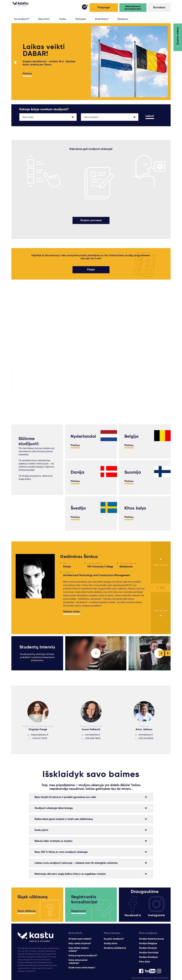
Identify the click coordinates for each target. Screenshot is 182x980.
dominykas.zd (27, 619)
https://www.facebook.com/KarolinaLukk (32, 617)
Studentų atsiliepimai (115, 947)
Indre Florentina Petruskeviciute (26, 617)
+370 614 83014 (146, 738)
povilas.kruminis (28, 615)
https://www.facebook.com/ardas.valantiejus (32, 620)
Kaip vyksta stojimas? (80, 943)
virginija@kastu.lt (40, 734)
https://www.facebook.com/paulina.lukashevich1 (32, 617)
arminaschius (26, 615)
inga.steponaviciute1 (31, 615)
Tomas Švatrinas (28, 615)
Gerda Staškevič (28, 615)
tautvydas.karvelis (29, 615)
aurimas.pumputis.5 (30, 615)
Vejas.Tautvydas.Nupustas (34, 615)
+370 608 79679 (93, 738)
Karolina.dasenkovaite (32, 619)
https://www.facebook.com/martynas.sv (32, 617)
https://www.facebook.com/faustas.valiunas (32, 617)
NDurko (23, 615)
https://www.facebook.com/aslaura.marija (32, 617)
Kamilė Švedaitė (28, 615)
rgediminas (25, 615)
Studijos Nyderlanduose (152, 938)
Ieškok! (150, 116)
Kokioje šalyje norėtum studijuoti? (44, 109)
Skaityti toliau (72, 611)
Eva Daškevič (26, 615)
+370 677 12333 (40, 738)
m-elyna (23, 628)
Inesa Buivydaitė (28, 615)
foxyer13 (23, 624)
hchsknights (26, 628)
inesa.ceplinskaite (29, 615)
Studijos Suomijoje (149, 952)
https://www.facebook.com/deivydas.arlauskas (32, 617)
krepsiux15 (25, 624)
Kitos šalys (145, 961)
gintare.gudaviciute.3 (31, 619)
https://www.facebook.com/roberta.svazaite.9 (32, 617)
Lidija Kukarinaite (29, 615)
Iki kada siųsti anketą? (80, 938)
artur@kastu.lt (146, 734)
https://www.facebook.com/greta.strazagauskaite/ (32, 617)
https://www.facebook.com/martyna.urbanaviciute (32, 617)
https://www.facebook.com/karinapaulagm (32, 620)
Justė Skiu (25, 615)
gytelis (22, 615)
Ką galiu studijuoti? (114, 938)
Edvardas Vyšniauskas (31, 615)
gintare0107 (26, 628)
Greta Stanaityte (29, 615)
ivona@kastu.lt (93, 734)
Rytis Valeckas (27, 615)
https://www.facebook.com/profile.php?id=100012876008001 (32, 619)
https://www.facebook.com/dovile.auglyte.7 (32, 617)
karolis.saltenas (28, 615)
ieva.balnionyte (28, 615)
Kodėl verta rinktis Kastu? (82, 967)
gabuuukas (25, 624)
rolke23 (23, 619)
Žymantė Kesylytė (29, 615)
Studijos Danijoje (148, 947)
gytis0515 (42, 615)
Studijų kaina (111, 943)
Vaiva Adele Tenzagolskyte (34, 615)
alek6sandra (26, 615)
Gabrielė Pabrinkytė (30, 615)
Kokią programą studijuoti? (83, 955)
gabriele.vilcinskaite (30, 619)
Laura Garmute (28, 615)
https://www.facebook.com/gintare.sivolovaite (32, 617)
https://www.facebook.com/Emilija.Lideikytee (32, 617)
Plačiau (27, 74)
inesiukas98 (25, 624)
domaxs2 (24, 628)
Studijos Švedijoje (148, 956)
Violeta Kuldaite (28, 615)
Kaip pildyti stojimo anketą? (79, 949)
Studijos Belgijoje (148, 943)
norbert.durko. (27, 624)
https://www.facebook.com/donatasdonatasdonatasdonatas (33, 622)
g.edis (42, 615)
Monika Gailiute (28, 615)
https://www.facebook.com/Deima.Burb (32, 617)
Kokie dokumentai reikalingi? (78, 961)
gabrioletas (25, 628)
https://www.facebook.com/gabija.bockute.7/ (32, 617)
